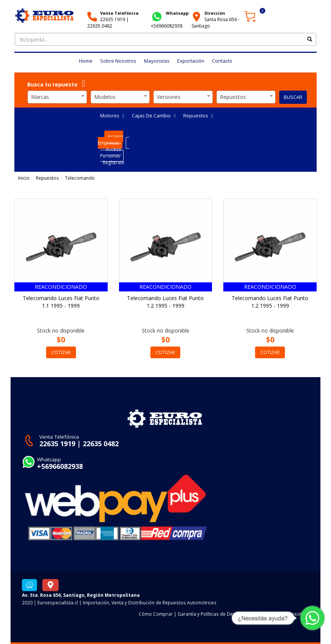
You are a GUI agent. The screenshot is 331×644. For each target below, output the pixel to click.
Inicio (24, 178)
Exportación (191, 61)
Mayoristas (157, 61)
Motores (112, 116)
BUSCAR (293, 97)
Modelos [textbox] (105, 97)
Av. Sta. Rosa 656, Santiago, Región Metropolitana (81, 595)
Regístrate (114, 163)
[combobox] (57, 97)
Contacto (222, 61)
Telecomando (80, 178)
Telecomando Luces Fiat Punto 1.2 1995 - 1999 (165, 302)
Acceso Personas (111, 153)
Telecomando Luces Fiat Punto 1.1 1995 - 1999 (61, 302)
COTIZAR (61, 352)
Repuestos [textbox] (233, 97)
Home (86, 61)
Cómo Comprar (156, 614)
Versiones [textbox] (169, 97)
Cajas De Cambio (154, 116)
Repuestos (198, 116)
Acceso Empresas (111, 140)
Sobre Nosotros (118, 61)
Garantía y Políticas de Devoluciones (217, 614)
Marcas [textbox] (40, 97)
